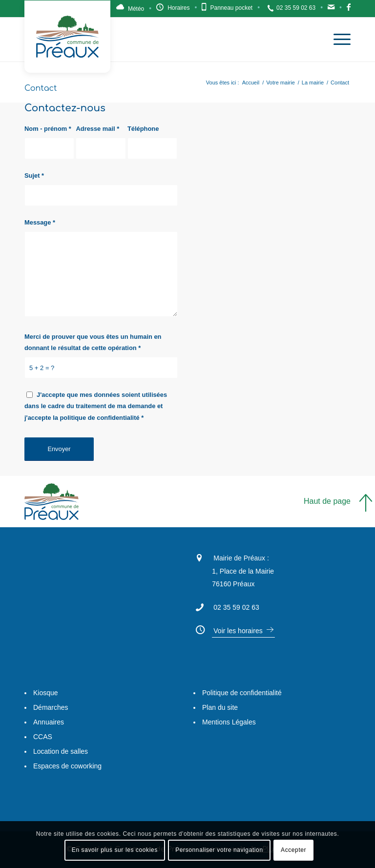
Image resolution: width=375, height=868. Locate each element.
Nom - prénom (48, 129)
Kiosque (46, 693)
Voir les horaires (238, 631)
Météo (136, 9)
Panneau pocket (231, 8)
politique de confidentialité (100, 418)
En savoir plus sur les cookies (115, 850)
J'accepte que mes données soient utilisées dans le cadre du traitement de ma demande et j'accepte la (96, 406)
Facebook (349, 10)
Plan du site (220, 707)
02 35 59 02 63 (296, 8)
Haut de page (327, 501)
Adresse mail (97, 129)
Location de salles (61, 751)
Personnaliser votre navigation (219, 850)
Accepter (293, 850)
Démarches (51, 707)
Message (40, 222)
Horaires (178, 8)
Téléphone (143, 129)
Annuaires (49, 722)
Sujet (34, 176)
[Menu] (337, 40)
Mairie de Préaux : (241, 558)
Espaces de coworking (67, 766)
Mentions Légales (229, 722)
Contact (331, 10)
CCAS (43, 737)
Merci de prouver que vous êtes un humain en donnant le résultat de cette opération (93, 342)
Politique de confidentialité (242, 693)
